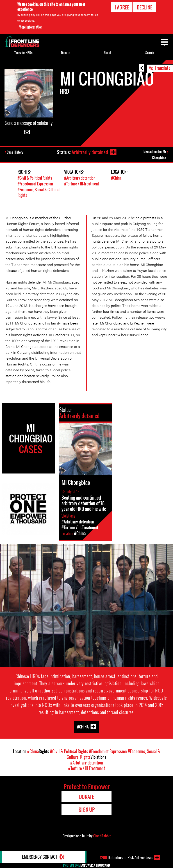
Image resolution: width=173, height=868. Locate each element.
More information (31, 27)
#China (116, 179)
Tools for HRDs (23, 53)
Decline (145, 7)
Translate (163, 68)
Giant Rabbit (102, 836)
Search (150, 53)
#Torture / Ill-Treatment (82, 184)
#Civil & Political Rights (35, 179)
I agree (122, 7)
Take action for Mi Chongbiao (154, 155)
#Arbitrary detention (80, 179)
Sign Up (87, 809)
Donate (66, 53)
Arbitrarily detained (89, 152)
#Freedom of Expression (35, 184)
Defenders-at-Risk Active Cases (127, 857)
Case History (15, 152)
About (108, 53)
